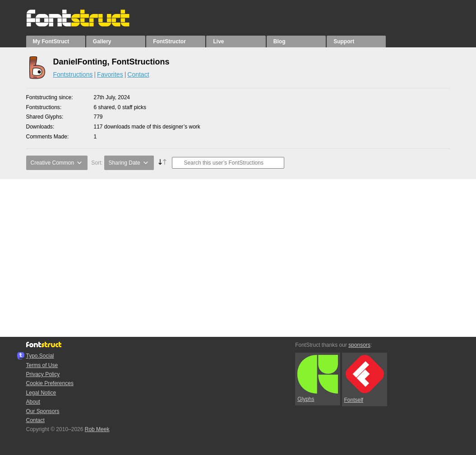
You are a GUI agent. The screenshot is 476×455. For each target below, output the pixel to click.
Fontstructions (73, 74)
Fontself (364, 379)
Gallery (102, 41)
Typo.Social (40, 356)
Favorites (110, 74)
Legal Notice (41, 393)
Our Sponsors (43, 411)
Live (218, 41)
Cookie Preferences (50, 383)
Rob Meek (97, 429)
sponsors (359, 345)
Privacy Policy (43, 374)
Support (344, 41)
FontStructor (169, 41)
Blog (280, 41)
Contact (138, 74)
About (33, 402)
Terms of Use (42, 365)
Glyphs (318, 379)
